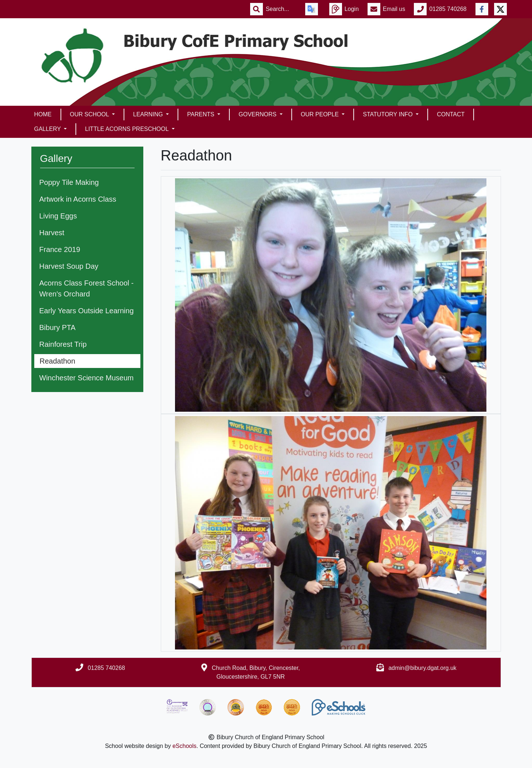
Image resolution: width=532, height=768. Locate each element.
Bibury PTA (58, 327)
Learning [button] (149, 114)
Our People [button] (321, 114)
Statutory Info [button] (389, 114)
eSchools (185, 746)
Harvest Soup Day (69, 266)
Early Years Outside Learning (87, 311)
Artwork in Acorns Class (78, 199)
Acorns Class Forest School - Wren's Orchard (87, 288)
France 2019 (60, 249)
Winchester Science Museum (87, 378)
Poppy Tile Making (69, 182)
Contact (451, 114)
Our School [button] (90, 114)
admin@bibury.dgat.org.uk (422, 668)
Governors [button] (258, 114)
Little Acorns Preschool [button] (127, 129)
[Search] (281, 9)
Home (43, 114)
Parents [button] (201, 114)
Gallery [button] (48, 129)
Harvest (52, 233)
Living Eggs (58, 216)
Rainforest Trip (63, 344)
